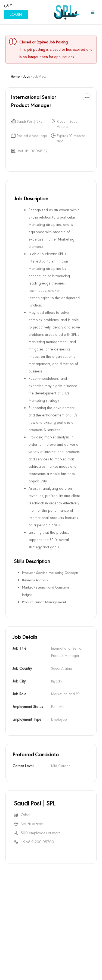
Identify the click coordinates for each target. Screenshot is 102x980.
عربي (8, 5)
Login (16, 14)
